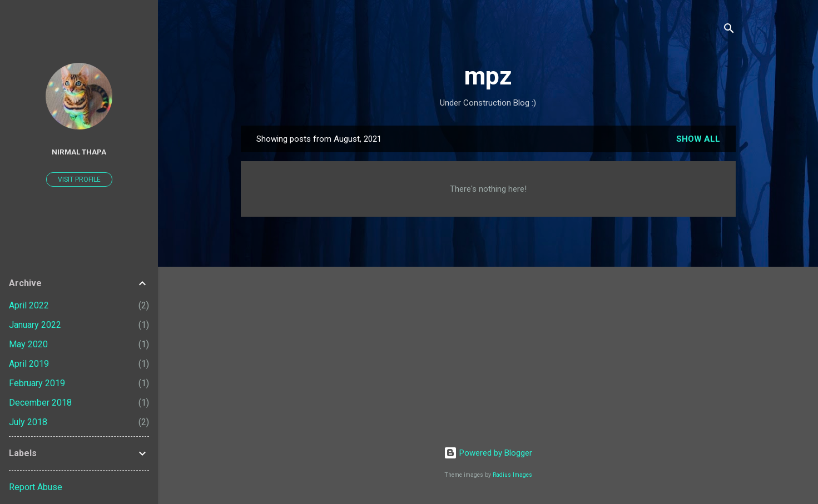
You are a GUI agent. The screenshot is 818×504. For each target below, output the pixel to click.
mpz (488, 76)
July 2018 (28, 422)
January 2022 (35, 325)
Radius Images (512, 475)
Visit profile (79, 179)
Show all (698, 139)
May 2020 (28, 344)
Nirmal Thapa (79, 152)
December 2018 (40, 403)
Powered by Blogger (488, 453)
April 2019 (29, 364)
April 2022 (29, 305)
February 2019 (37, 383)
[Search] (729, 30)
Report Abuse (36, 487)
